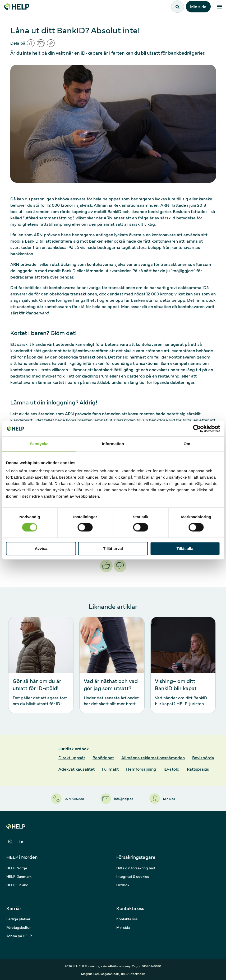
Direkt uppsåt (72, 757)
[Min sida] (163, 799)
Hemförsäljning (141, 769)
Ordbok (123, 885)
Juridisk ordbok (74, 748)
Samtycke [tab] (39, 444)
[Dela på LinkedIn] (21, 841)
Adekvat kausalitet (77, 769)
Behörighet (103, 757)
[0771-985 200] (67, 799)
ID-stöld (172, 769)
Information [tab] (113, 444)
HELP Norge (17, 868)
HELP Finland (17, 885)
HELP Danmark (19, 876)
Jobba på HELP (19, 936)
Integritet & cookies (133, 876)
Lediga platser (18, 919)
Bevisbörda (203, 757)
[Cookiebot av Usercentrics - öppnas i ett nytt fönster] (197, 428)
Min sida (198, 6)
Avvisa (41, 548)
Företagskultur (19, 927)
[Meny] (219, 7)
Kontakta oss (127, 919)
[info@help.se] (117, 799)
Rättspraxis (198, 769)
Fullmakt (110, 769)
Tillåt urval (113, 548)
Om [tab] (187, 444)
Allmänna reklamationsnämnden (153, 757)
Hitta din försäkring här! (136, 868)
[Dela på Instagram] (10, 841)
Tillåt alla (185, 548)
